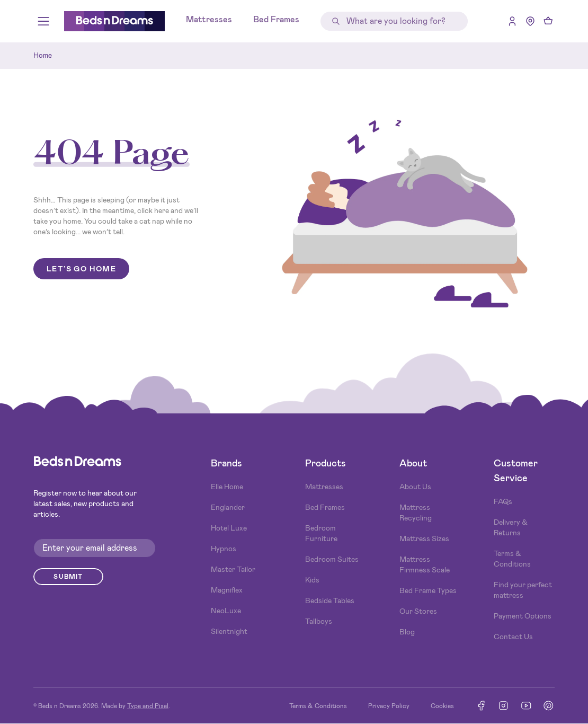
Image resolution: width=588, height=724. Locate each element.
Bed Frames (276, 19)
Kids (312, 580)
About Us (415, 487)
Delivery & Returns (511, 527)
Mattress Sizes (424, 538)
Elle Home (227, 487)
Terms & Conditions (512, 559)
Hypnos (224, 549)
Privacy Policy (389, 706)
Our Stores (418, 611)
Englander (228, 507)
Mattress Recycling (416, 513)
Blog (407, 632)
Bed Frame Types (428, 590)
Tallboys (319, 621)
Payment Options (523, 616)
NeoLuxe (226, 611)
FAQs (503, 501)
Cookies (442, 706)
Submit (68, 577)
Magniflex (227, 590)
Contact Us (513, 637)
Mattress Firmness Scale (425, 564)
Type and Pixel (148, 706)
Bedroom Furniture (321, 533)
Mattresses (209, 19)
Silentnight (229, 631)
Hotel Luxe (229, 528)
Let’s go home (81, 269)
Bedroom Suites (332, 559)
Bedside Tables (330, 601)
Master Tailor (233, 569)
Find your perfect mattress (523, 590)
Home (43, 55)
